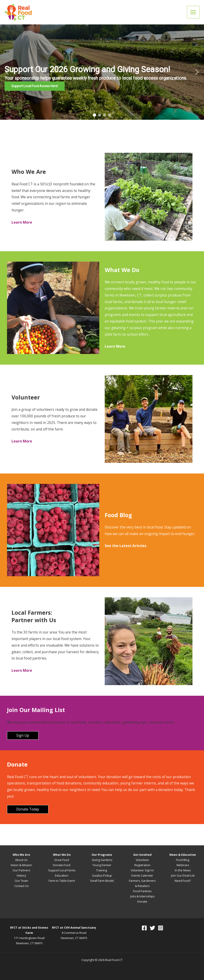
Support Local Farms (62, 870)
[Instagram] (161, 928)
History (21, 876)
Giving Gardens (102, 860)
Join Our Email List (183, 876)
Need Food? (183, 881)
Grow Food (62, 860)
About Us (21, 860)
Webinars (183, 865)
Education (62, 876)
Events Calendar (142, 876)
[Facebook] (144, 928)
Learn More (22, 441)
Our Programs (102, 855)
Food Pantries (142, 891)
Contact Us (21, 886)
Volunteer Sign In (142, 870)
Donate (142, 902)
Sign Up (23, 735)
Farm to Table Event (62, 881)
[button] (102, 72)
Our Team (21, 881)
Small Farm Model (102, 881)
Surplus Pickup (102, 876)
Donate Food (62, 865)
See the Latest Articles (126, 546)
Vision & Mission (21, 865)
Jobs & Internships (142, 896)
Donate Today (28, 809)
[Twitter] (152, 928)
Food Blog (183, 860)
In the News (183, 870)
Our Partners (21, 870)
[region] (102, 72)
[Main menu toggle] (193, 12)
